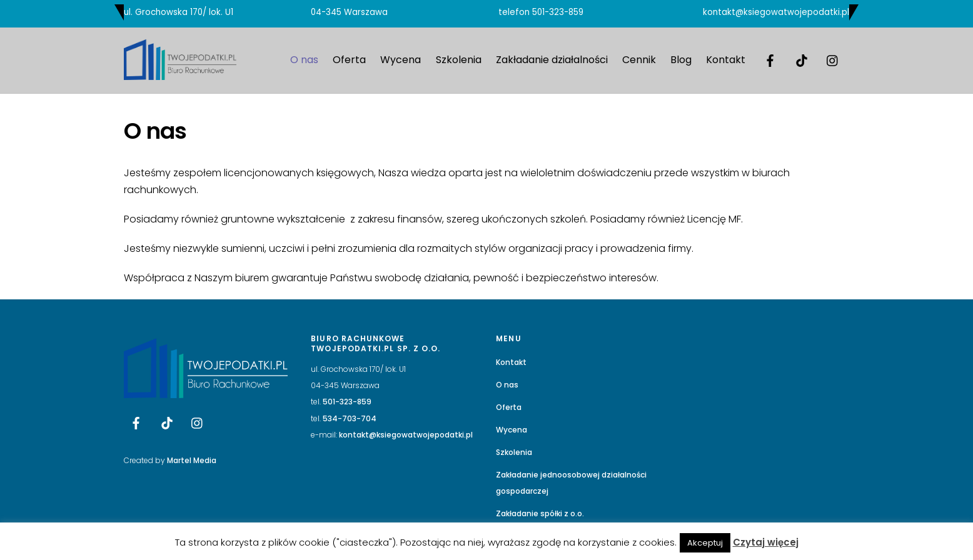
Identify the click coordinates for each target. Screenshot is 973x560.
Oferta (349, 60)
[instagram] (833, 60)
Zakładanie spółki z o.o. (540, 513)
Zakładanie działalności (552, 60)
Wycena (401, 60)
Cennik (639, 60)
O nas (304, 60)
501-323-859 (558, 12)
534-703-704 (350, 418)
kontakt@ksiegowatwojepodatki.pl (776, 12)
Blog (681, 60)
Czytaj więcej (766, 542)
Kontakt (726, 60)
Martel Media (192, 460)
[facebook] (770, 60)
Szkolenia (459, 60)
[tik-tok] (802, 60)
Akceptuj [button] (705, 543)
